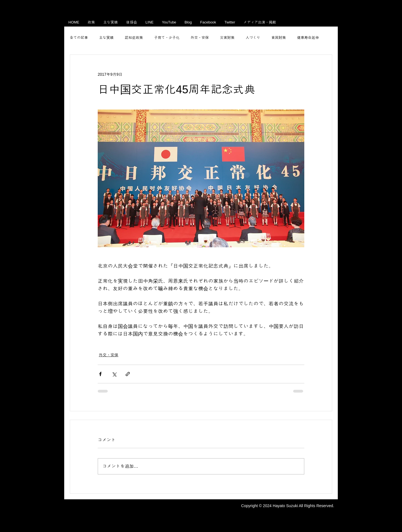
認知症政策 (134, 38)
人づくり (253, 38)
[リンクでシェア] (128, 374)
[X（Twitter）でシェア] (114, 374)
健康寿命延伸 (308, 38)
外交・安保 (200, 38)
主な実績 (106, 38)
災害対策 (227, 38)
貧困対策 (279, 38)
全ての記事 (79, 38)
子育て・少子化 (167, 38)
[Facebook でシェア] (100, 374)
